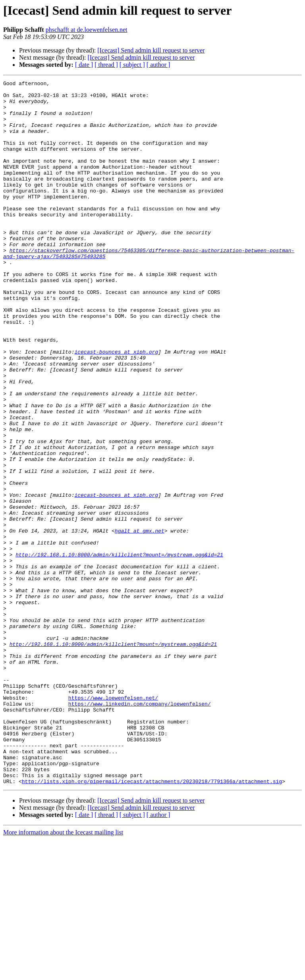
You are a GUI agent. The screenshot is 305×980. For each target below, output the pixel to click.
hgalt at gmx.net (140, 621)
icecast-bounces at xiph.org (116, 406)
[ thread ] (106, 65)
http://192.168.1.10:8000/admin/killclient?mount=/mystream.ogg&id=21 (119, 650)
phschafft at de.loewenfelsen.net (87, 30)
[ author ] (158, 65)
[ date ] (84, 65)
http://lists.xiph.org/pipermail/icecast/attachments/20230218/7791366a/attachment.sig (152, 922)
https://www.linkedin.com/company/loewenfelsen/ (140, 829)
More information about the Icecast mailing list (63, 973)
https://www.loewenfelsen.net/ (113, 822)
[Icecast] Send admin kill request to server (151, 50)
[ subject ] (132, 65)
